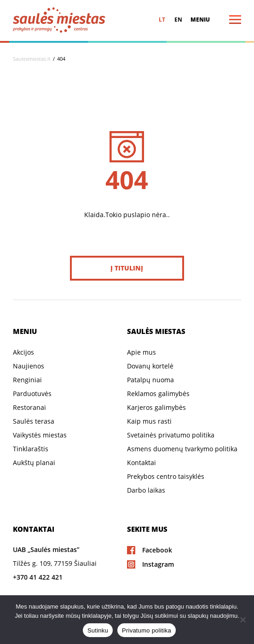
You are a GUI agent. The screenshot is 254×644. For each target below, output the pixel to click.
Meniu (200, 20)
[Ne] (242, 620)
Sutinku (98, 630)
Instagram (158, 564)
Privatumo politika (147, 630)
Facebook (157, 550)
